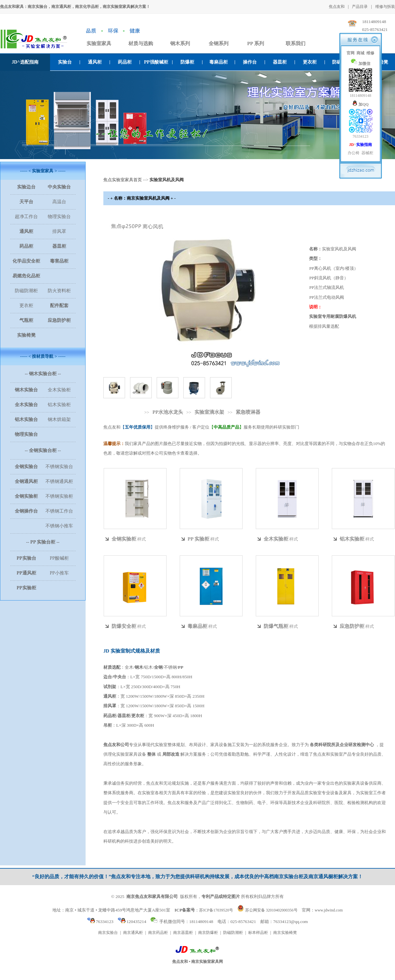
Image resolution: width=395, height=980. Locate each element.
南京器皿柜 (183, 933)
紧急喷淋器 (248, 412)
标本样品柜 (258, 933)
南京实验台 (108, 933)
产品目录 (360, 7)
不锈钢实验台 (59, 467)
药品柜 (125, 62)
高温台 (59, 202)
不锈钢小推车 (59, 526)
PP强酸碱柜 (156, 62)
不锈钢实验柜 (59, 496)
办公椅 (354, 153)
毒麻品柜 (219, 62)
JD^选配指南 (25, 62)
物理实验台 (59, 217)
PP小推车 (59, 573)
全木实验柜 (59, 390)
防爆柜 (187, 62)
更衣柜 (310, 62)
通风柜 (95, 62)
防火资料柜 (59, 291)
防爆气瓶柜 (276, 626)
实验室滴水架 (209, 412)
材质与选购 (141, 43)
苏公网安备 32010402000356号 (271, 910)
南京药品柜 (158, 933)
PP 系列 (256, 43)
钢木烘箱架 (59, 420)
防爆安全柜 (124, 626)
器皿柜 (280, 62)
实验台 (65, 62)
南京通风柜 (133, 933)
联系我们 (296, 43)
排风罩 (59, 231)
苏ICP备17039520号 (216, 910)
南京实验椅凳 (285, 933)
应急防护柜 (352, 626)
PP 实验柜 (198, 539)
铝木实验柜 (59, 405)
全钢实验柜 (124, 539)
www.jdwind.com (329, 910)
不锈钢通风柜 (59, 481)
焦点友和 (337, 7)
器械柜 (367, 153)
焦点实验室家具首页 (123, 180)
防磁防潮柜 (26, 291)
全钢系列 (219, 43)
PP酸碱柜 (59, 558)
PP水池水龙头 (168, 412)
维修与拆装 (385, 7)
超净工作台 (26, 217)
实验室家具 (99, 43)
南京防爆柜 (208, 933)
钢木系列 (180, 43)
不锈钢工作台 (59, 511)
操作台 (250, 62)
